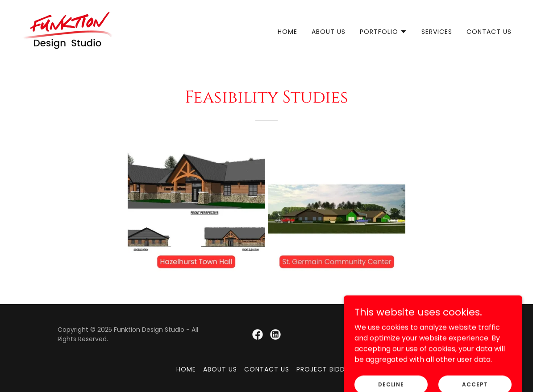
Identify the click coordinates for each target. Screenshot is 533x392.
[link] (68, 30)
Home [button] (186, 369)
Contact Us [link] (489, 32)
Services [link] (437, 32)
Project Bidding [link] (327, 369)
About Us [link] (329, 32)
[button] (383, 32)
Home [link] (287, 32)
